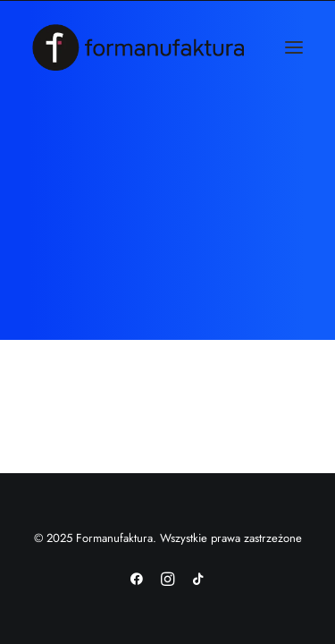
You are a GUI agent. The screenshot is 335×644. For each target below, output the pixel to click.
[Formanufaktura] (138, 47)
